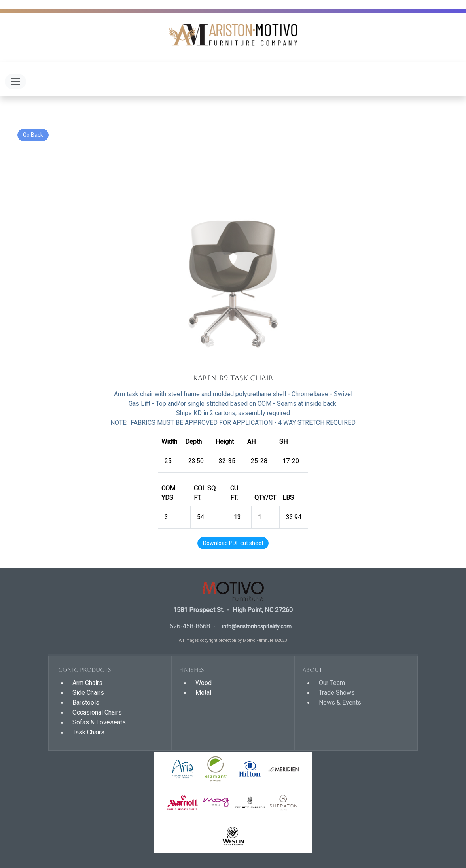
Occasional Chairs (97, 712)
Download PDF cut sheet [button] (233, 543)
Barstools (86, 703)
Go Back (33, 135)
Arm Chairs (87, 683)
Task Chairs (88, 732)
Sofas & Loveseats (99, 722)
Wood (204, 683)
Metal (203, 693)
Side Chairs (88, 693)
